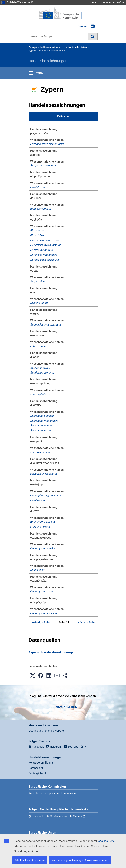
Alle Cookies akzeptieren (30, 860)
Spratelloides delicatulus (45, 260)
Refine (61, 116)
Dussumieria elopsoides (45, 240)
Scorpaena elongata (42, 416)
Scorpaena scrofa (41, 430)
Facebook (36, 816)
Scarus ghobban (40, 368)
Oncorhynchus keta (42, 591)
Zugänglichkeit (37, 773)
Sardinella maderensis (44, 255)
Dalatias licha (38, 500)
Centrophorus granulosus (45, 495)
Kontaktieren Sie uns (41, 763)
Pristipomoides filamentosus (47, 144)
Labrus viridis (38, 346)
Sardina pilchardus (42, 250)
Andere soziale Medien (68, 816)
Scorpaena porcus (41, 426)
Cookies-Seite (106, 841)
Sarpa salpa (37, 281)
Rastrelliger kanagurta (44, 474)
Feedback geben (63, 707)
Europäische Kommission (43, 47)
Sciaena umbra (39, 303)
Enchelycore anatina (43, 522)
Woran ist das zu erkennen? (107, 2)
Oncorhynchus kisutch (44, 613)
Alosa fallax (37, 235)
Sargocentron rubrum (43, 165)
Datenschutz (36, 768)
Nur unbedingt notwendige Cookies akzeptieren (80, 860)
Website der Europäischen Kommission (52, 793)
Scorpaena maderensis (44, 421)
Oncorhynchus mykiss (44, 548)
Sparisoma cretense (42, 373)
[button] (33, 675)
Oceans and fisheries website (46, 731)
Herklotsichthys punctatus (46, 245)
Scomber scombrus (42, 452)
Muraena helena (40, 527)
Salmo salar (37, 570)
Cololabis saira (39, 187)
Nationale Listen (78, 47)
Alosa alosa (37, 230)
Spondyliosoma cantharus (46, 325)
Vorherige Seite (40, 622)
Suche (92, 36)
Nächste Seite (87, 622)
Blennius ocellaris (41, 209)
